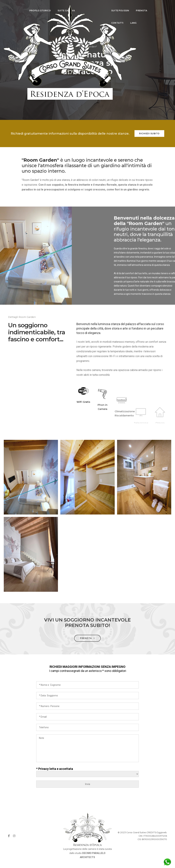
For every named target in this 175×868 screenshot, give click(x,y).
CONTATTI (112, 18)
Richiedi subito (149, 134)
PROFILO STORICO (34, 6)
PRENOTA (137, 6)
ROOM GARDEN (60, 18)
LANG (128, 18)
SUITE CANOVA (60, 6)
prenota (87, 644)
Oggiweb (161, 832)
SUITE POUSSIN (115, 6)
